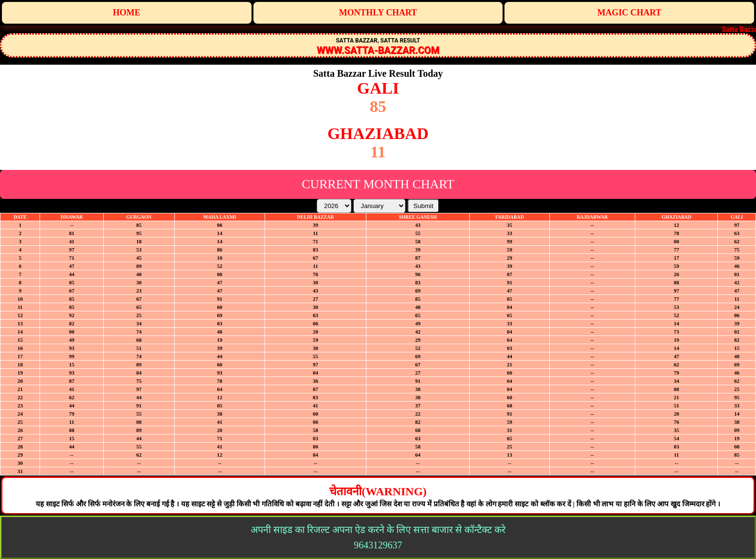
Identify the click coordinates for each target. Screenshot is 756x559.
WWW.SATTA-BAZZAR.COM (378, 50)
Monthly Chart (378, 13)
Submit (423, 206)
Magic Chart (629, 13)
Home (127, 13)
